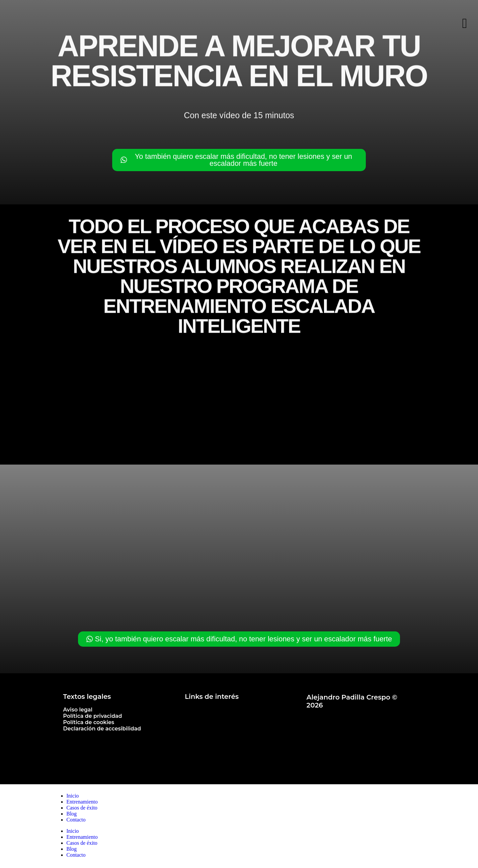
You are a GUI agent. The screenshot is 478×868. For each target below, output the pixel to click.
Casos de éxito (82, 809)
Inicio (73, 797)
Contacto (76, 821)
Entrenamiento (82, 803)
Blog (72, 815)
